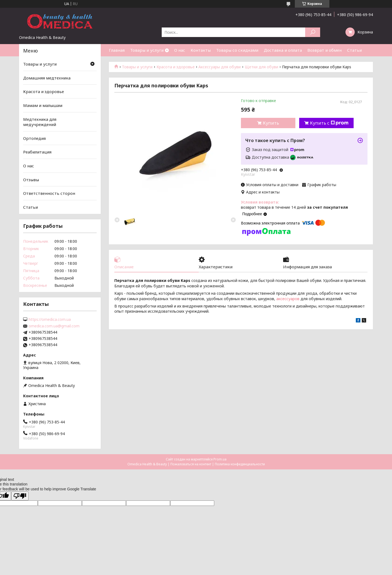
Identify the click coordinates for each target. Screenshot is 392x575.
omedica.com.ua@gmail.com (54, 326)
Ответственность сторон (49, 193)
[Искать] (313, 32)
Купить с (329, 123)
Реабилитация (37, 152)
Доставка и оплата (283, 50)
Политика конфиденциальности (240, 464)
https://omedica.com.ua (50, 319)
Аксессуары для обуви (220, 67)
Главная (117, 50)
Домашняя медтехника (47, 78)
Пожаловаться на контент (191, 464)
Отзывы (31, 180)
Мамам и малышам (43, 105)
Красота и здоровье (176, 67)
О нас (180, 50)
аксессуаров (288, 299)
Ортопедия (34, 138)
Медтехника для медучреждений (40, 122)
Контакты (201, 50)
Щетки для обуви (261, 67)
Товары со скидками (237, 50)
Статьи (354, 50)
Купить (271, 123)
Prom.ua (220, 459)
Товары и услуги (147, 50)
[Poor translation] (20, 496)
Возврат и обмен (324, 50)
